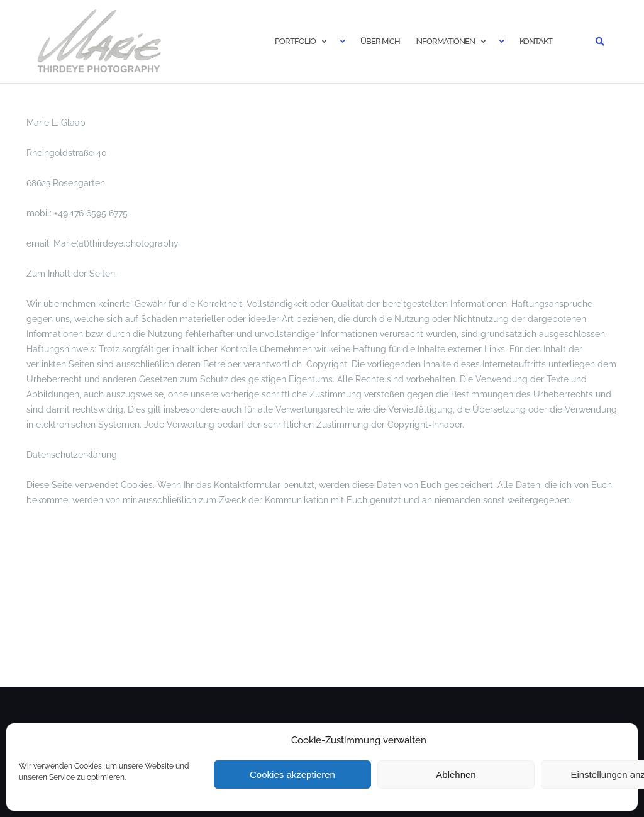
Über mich (380, 41)
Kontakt (536, 41)
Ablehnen (456, 775)
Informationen (445, 41)
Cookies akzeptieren (292, 775)
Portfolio (295, 41)
